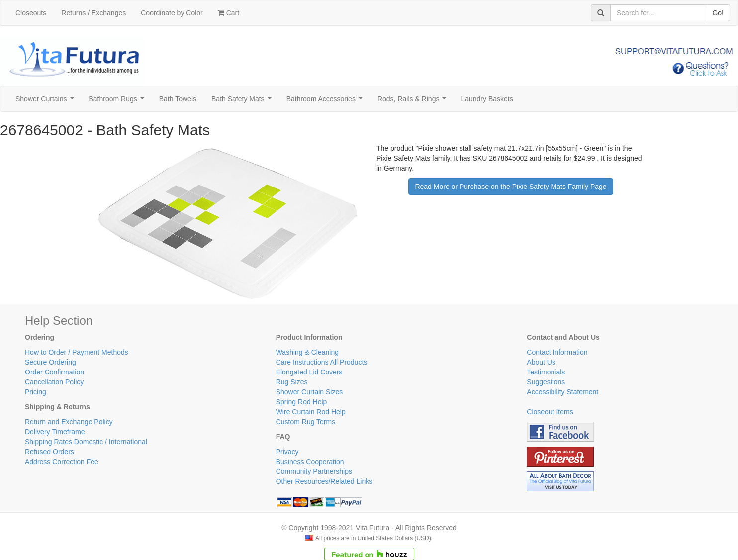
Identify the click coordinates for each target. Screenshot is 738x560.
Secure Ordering (50, 362)
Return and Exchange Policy (69, 422)
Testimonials (546, 372)
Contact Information (557, 352)
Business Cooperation (310, 462)
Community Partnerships (314, 471)
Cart (229, 13)
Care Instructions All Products (322, 362)
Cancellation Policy (54, 382)
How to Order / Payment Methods (77, 352)
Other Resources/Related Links (324, 481)
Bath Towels (178, 99)
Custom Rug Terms (306, 422)
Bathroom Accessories (326, 102)
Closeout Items (550, 412)
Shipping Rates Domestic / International (86, 442)
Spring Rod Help (302, 402)
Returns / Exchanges (93, 13)
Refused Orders (49, 452)
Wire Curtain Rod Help (311, 412)
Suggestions (546, 382)
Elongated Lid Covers (309, 372)
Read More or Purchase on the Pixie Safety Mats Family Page (510, 187)
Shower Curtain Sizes (310, 392)
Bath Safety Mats (243, 102)
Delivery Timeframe (55, 432)
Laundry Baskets (487, 99)
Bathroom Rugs (119, 102)
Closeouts (31, 13)
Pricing (36, 392)
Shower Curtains (46, 102)
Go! (718, 13)
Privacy (287, 452)
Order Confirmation (54, 372)
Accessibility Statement (562, 392)
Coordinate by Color (172, 13)
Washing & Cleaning (307, 352)
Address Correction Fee (62, 462)
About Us (541, 362)
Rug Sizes (292, 382)
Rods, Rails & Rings (414, 102)
